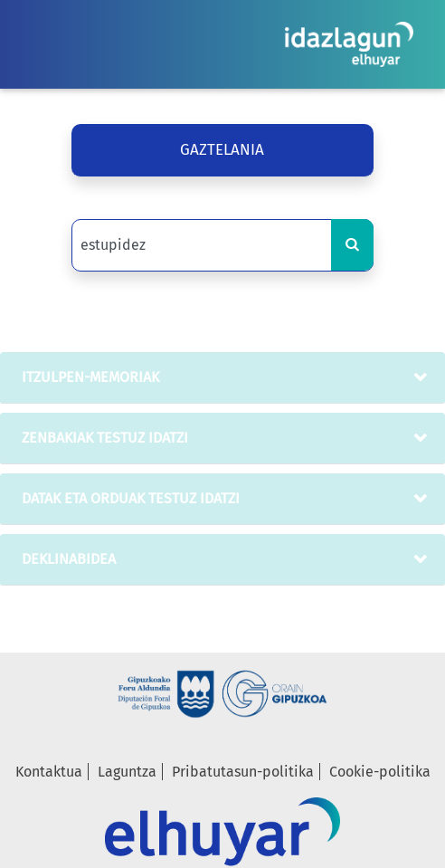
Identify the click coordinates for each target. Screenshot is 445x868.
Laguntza (127, 772)
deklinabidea (65, 559)
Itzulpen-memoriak (87, 377)
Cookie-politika (380, 772)
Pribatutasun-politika (243, 772)
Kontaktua (49, 772)
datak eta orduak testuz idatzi (127, 498)
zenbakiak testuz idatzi (101, 438)
